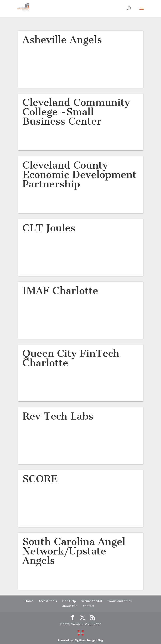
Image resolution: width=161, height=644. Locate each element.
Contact (88, 606)
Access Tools (48, 601)
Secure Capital (92, 601)
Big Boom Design (85, 640)
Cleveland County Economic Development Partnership (79, 175)
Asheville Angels (62, 40)
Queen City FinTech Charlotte (71, 358)
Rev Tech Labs (58, 416)
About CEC (70, 606)
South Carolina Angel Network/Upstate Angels (74, 551)
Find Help (69, 601)
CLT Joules (49, 228)
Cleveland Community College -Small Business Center (76, 112)
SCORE (40, 479)
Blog (100, 640)
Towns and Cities (119, 601)
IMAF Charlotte (60, 291)
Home (29, 601)
